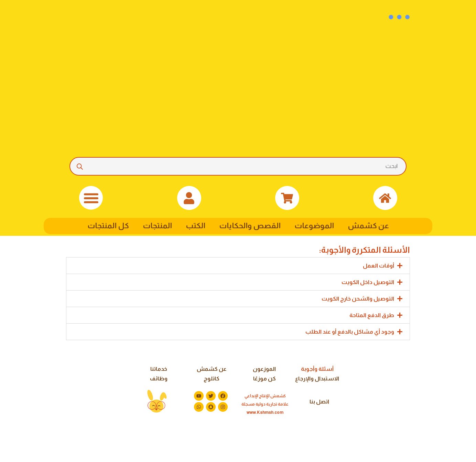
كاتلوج (212, 379)
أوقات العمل (378, 266)
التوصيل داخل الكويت (368, 282)
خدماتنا (159, 369)
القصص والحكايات (250, 226)
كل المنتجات (108, 226)
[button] (91, 198)
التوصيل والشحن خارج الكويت (358, 299)
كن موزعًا (264, 379)
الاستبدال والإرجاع (317, 379)
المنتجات (157, 226)
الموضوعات (314, 226)
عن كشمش (368, 226)
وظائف (159, 379)
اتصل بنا (319, 402)
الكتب (196, 226)
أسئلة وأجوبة (317, 369)
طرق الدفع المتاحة (372, 315)
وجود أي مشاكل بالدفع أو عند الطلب (350, 332)
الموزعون (264, 369)
